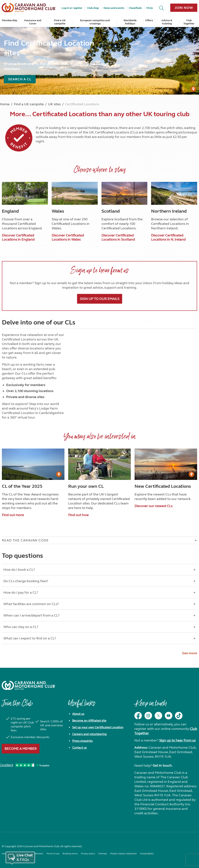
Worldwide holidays (130, 22)
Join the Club (17, 705)
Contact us (79, 748)
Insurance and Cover (33, 22)
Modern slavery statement (123, 854)
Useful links (82, 705)
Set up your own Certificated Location (98, 727)
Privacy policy (88, 854)
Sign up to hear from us (177, 740)
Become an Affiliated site (89, 721)
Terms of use (53, 854)
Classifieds (135, 8)
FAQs (150, 8)
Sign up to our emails (100, 299)
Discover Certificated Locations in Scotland (118, 237)
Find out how (78, 515)
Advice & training (167, 22)
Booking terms (70, 854)
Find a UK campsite (60, 22)
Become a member (21, 749)
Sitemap (103, 854)
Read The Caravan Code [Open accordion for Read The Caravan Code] (25, 540)
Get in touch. (163, 766)
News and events (114, 8)
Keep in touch (150, 705)
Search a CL (20, 79)
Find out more (13, 515)
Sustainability (147, 854)
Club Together (189, 22)
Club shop (93, 8)
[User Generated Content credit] (193, 89)
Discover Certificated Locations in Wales (68, 237)
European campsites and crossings (95, 22)
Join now (184, 8)
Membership (9, 20)
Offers (149, 20)
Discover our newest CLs (154, 506)
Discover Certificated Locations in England (18, 237)
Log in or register (72, 8)
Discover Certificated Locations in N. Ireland (168, 237)
